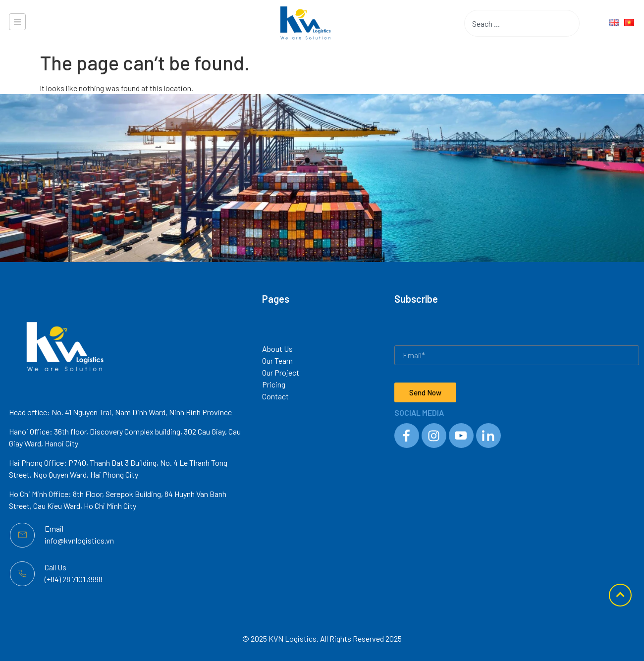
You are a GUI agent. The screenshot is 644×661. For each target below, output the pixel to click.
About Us (277, 349)
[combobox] (507, 23)
